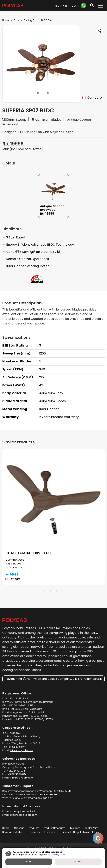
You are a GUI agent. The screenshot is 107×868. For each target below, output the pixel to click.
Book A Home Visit (67, 6)
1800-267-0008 (48, 794)
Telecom (75, 828)
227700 (49, 719)
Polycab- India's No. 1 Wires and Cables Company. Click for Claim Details (53, 679)
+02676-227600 (24, 719)
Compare (94, 98)
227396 (39, 719)
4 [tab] (62, 591)
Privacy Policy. (59, 855)
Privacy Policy (91, 832)
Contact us (33, 832)
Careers (64, 832)
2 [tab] (51, 591)
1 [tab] (45, 591)
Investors (50, 832)
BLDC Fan (47, 20)
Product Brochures (54, 828)
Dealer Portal (92, 828)
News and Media (12, 832)
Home (6, 20)
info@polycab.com (22, 750)
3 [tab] (56, 591)
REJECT (78, 862)
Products (34, 828)
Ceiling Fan (30, 20)
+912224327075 (17, 774)
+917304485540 (62, 791)
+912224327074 (16, 747)
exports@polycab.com (24, 815)
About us (19, 828)
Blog (76, 832)
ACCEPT (29, 862)
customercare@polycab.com (36, 798)
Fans (16, 20)
